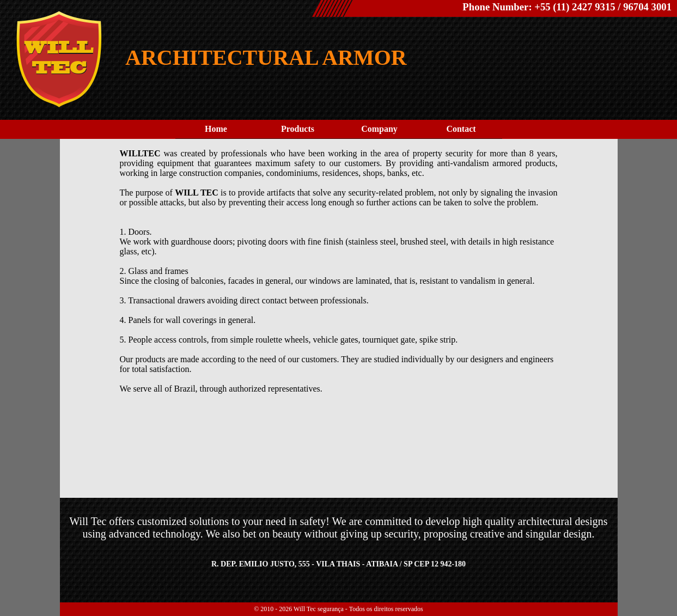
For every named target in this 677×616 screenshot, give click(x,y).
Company (379, 129)
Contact (461, 129)
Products (298, 129)
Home (216, 129)
